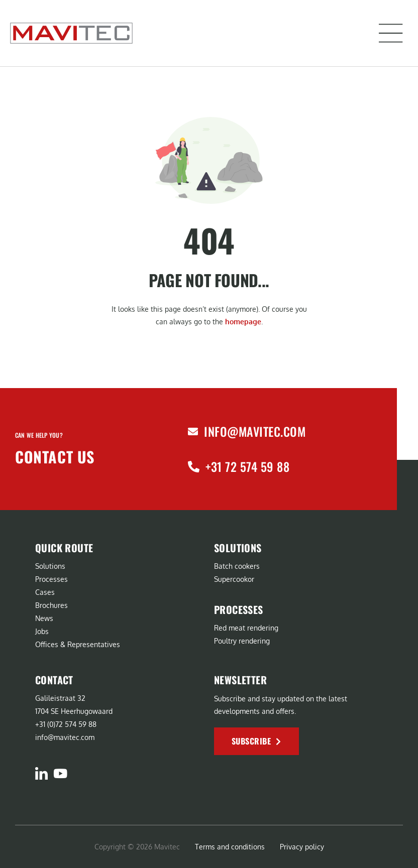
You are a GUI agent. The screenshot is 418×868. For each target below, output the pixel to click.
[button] (391, 33)
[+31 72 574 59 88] (194, 467)
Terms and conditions (230, 847)
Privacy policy (302, 847)
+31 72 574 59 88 (247, 466)
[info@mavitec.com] (193, 432)
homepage (243, 322)
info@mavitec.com (255, 431)
